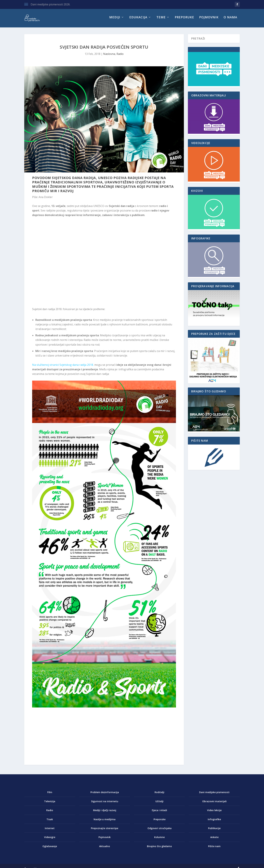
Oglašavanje (50, 849)
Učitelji (159, 804)
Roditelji (159, 795)
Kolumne (159, 839)
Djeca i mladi (159, 813)
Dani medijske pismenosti (214, 795)
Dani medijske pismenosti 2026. (50, 4)
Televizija (50, 804)
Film (50, 795)
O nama (230, 20)
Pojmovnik (209, 20)
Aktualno (105, 849)
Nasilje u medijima (105, 821)
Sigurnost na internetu (105, 804)
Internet (50, 831)
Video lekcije (214, 813)
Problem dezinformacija (105, 795)
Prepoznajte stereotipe (105, 831)
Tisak (50, 821)
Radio (120, 56)
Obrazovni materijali (214, 804)
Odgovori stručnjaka (160, 831)
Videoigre (50, 839)
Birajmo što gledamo (159, 849)
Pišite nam (214, 849)
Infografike (214, 821)
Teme (161, 20)
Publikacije (214, 831)
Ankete (214, 839)
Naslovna (109, 56)
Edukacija (138, 20)
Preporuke (184, 20)
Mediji (115, 20)
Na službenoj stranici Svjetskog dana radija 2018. (63, 367)
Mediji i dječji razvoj (105, 813)
